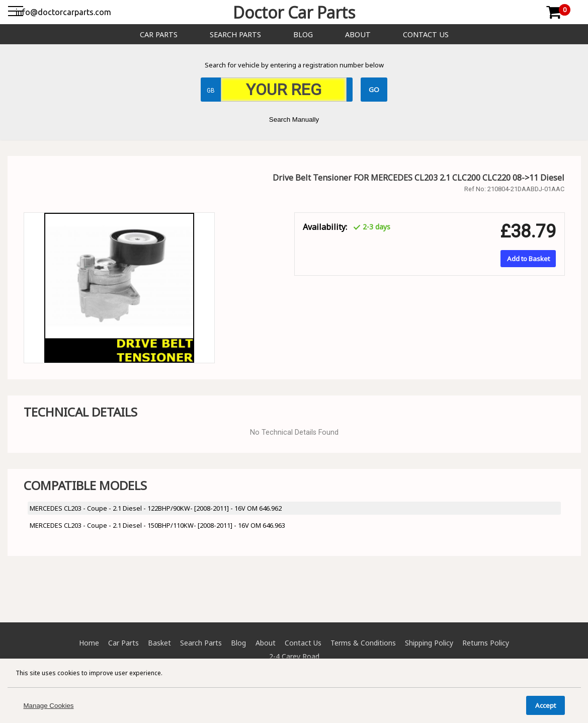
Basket (159, 643)
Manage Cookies (49, 706)
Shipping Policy (429, 643)
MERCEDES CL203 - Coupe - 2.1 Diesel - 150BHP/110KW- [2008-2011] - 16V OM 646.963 (157, 525)
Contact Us (426, 34)
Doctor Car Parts (294, 12)
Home (89, 643)
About (358, 34)
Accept (545, 705)
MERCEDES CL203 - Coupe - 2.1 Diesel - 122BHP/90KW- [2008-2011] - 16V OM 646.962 (156, 508)
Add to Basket (528, 259)
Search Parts (235, 34)
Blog (303, 34)
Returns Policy (486, 643)
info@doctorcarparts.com (63, 12)
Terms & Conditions (363, 643)
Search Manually (294, 119)
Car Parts (159, 34)
